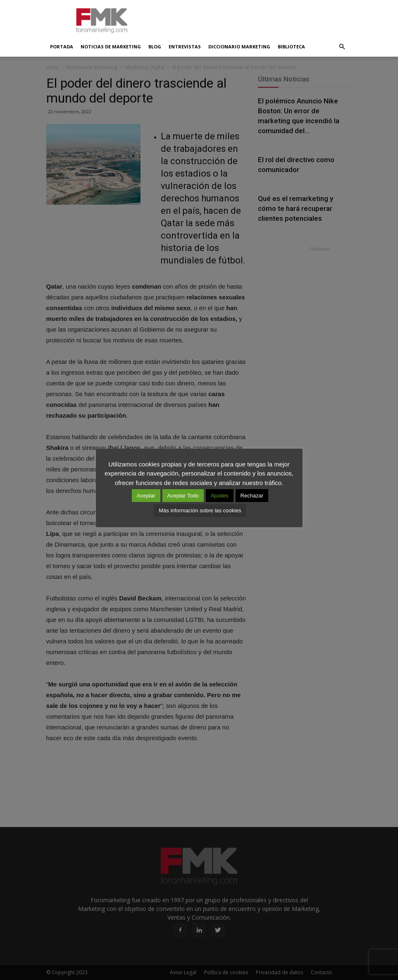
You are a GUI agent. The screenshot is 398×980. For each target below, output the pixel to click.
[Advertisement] (255, 18)
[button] (342, 47)
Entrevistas (185, 47)
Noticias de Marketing (111, 47)
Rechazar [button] (252, 496)
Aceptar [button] (146, 496)
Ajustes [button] (220, 496)
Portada (62, 47)
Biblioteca (291, 47)
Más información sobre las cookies (200, 510)
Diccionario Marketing (239, 47)
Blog (155, 47)
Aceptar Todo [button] (183, 496)
